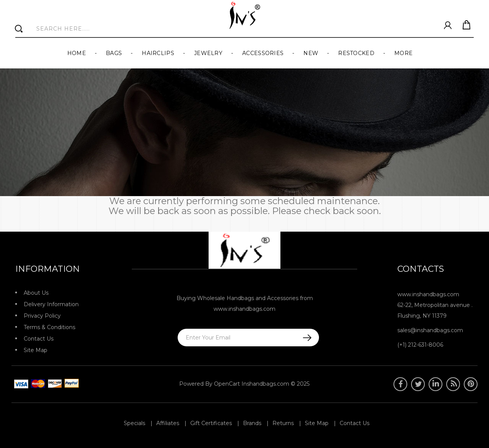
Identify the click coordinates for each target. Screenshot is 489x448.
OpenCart (227, 384)
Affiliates (168, 423)
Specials (134, 423)
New (311, 53)
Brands (252, 423)
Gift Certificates (211, 423)
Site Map (36, 350)
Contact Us (39, 339)
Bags (114, 53)
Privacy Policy (42, 316)
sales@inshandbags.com (430, 330)
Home (77, 53)
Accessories (263, 53)
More (403, 53)
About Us (36, 293)
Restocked (356, 53)
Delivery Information (51, 304)
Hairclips (158, 53)
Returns (283, 423)
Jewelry (208, 53)
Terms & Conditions (49, 327)
